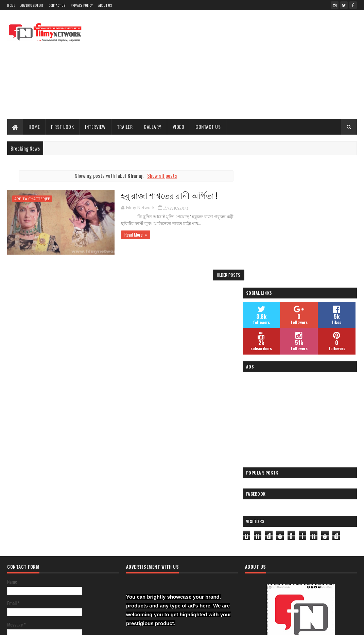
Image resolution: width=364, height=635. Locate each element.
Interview (95, 127)
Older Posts (224, 275)
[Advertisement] (233, 65)
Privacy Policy (82, 5)
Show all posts (160, 175)
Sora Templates (114, 626)
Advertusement (32, 5)
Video (179, 127)
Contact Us (57, 5)
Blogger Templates (149, 626)
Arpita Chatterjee (32, 199)
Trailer (125, 127)
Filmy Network (267, 554)
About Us (105, 5)
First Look (62, 127)
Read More (128, 235)
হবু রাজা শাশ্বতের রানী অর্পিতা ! (164, 195)
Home (11, 5)
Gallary (153, 127)
